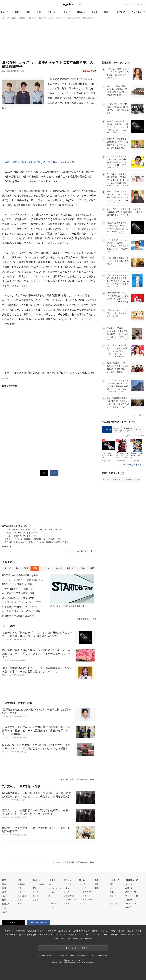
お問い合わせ (103, 955)
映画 (19, 888)
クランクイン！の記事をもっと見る (80, 551)
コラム (95, 12)
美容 (139, 935)
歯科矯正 (132, 935)
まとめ (5, 896)
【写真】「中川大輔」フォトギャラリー (21, 533)
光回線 (22, 935)
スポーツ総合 (38, 884)
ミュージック (128, 430)
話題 (96, 888)
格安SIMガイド (11, 935)
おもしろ (81, 12)
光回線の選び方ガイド (36, 931)
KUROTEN (20, 931)
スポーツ (51, 12)
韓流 (19, 900)
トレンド (66, 12)
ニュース (4, 12)
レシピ (97, 935)
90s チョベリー (85, 900)
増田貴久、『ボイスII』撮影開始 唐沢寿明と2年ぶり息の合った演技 (33, 539)
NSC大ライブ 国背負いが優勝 (17, 584)
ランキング (120, 12)
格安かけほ (31, 935)
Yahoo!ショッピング (132, 479)
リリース (129, 884)
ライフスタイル (86, 892)
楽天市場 (116, 479)
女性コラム (84, 888)
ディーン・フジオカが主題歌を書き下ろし (23, 580)
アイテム (104, 931)
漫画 (106, 12)
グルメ (51, 900)
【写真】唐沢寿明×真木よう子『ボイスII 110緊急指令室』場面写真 (33, 530)
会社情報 (41, 955)
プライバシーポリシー (66, 955)
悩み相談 (63, 935)
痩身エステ (78, 939)
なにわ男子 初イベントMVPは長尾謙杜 (22, 611)
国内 (17, 12)
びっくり (67, 884)
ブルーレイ (107, 430)
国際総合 (6, 904)
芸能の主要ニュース (86, 619)
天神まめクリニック (81, 931)
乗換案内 (114, 935)
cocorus (54, 935)
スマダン (83, 884)
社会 (4, 884)
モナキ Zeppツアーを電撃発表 (18, 589)
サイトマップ (131, 904)
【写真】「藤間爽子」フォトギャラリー (21, 536)
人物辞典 (129, 900)
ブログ (113, 931)
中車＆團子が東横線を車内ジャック (20, 607)
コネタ (66, 888)
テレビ (138, 430)
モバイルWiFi (44, 935)
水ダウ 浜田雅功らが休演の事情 (18, 598)
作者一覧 (129, 888)
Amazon (106, 479)
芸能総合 (21, 884)
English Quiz (69, 896)
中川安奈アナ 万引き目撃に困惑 (18, 593)
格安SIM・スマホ (134, 931)
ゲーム (51, 892)
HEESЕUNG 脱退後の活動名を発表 (20, 575)
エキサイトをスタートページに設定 (73, 948)
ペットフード (60, 939)
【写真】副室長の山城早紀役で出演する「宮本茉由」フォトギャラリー (41, 162)
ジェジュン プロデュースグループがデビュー (23, 602)
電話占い (121, 931)
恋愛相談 (73, 935)
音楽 (19, 892)
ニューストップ (128, 4)
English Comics (70, 900)
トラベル (83, 896)
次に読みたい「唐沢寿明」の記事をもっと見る (74, 862)
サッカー (37, 892)
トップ (7, 568)
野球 (35, 888)
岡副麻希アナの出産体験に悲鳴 (18, 616)
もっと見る (138, 415)
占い (80, 935)
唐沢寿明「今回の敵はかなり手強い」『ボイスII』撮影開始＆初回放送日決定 (36, 542)
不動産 (123, 935)
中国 (4, 908)
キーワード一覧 (132, 896)
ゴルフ (36, 896)
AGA (69, 939)
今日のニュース (139, 12)
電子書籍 (88, 939)
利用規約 (51, 955)
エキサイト (140, 4)
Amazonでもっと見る (132, 465)
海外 (28, 12)
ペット (66, 904)
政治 (4, 892)
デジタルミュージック (118, 430)
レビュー (52, 884)
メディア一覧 (131, 892)
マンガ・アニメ (55, 888)
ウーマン (88, 935)
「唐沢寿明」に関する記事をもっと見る (77, 779)
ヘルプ (128, 907)
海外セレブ (22, 896)
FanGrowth (52, 931)
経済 (4, 888)
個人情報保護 (82, 955)
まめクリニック (64, 931)
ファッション (54, 904)
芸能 (39, 12)
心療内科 (95, 931)
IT (49, 896)
